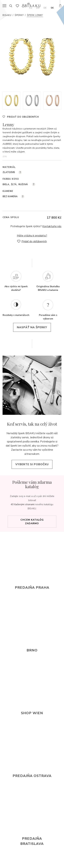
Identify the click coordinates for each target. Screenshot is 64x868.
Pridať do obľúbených (23, 117)
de (45, 8)
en (38, 8)
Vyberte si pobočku (32, 464)
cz (31, 8)
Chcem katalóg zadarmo (32, 522)
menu (5, 6)
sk (52, 8)
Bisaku (7, 15)
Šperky (19, 15)
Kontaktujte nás (52, 226)
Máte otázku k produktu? (32, 236)
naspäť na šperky (32, 327)
